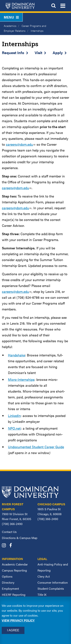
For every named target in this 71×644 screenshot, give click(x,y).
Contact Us (9, 532)
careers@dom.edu (21, 144)
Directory (8, 582)
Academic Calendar (15, 564)
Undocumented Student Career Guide (36, 447)
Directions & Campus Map (20, 538)
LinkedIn (14, 416)
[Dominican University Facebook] (12, 546)
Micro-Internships (21, 379)
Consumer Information (53, 582)
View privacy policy (18, 620)
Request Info (13, 52)
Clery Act (44, 576)
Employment (10, 588)
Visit (38, 52)
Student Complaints (51, 588)
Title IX (42, 595)
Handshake (16, 355)
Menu (11, 17)
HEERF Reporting (14, 595)
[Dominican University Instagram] (5, 546)
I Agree (13, 630)
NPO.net (14, 428)
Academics (10, 26)
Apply (58, 52)
